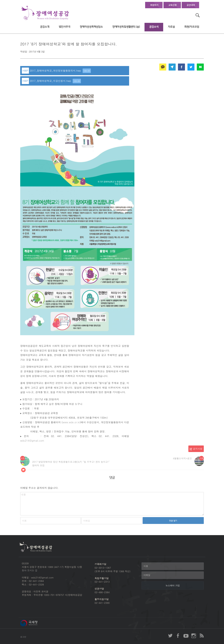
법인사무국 (65, 27)
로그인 (23, 637)
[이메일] (173, 575)
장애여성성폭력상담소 (91, 27)
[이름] (173, 566)
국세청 (36, 623)
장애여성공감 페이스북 (178, 636)
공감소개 (45, 27)
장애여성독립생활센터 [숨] (126, 27)
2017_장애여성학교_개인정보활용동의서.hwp (60, 71)
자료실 (171, 27)
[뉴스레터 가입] (173, 585)
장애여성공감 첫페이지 (45, 13)
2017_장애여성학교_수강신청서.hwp (55, 81)
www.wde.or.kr (71, 422)
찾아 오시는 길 (30, 570)
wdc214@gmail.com (32, 441)
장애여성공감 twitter (170, 636)
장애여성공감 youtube (186, 636)
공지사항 (198, 449)
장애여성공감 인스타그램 (194, 636)
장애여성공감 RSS (201, 636)
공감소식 (154, 27)
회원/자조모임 (192, 27)
